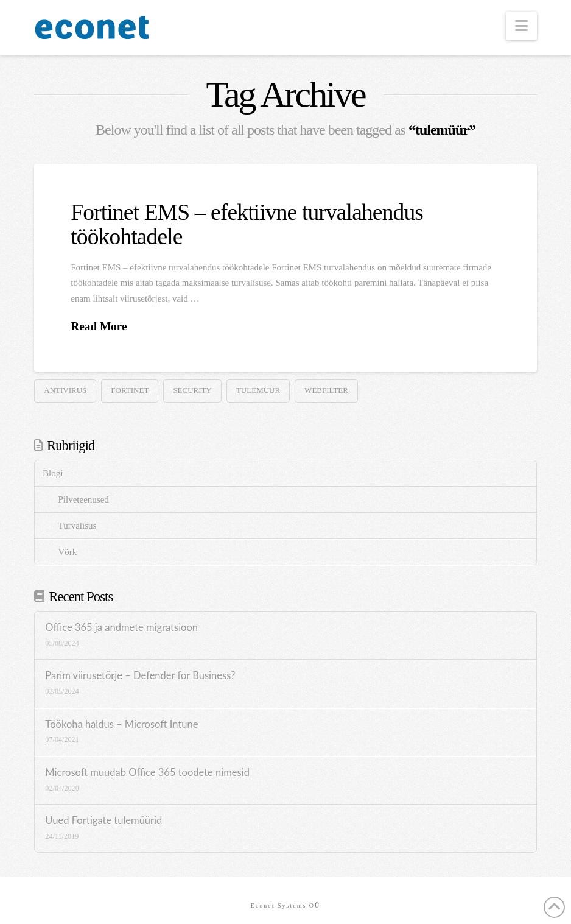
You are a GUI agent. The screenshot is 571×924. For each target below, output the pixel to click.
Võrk (68, 552)
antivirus (65, 390)
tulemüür (258, 390)
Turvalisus (78, 526)
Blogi (53, 473)
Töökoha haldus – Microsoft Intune (121, 725)
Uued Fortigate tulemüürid (103, 821)
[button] (521, 26)
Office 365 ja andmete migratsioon (121, 628)
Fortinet (130, 390)
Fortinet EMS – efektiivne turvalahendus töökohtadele (247, 224)
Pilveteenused (84, 499)
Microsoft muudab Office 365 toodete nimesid (147, 773)
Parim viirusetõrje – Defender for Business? (140, 676)
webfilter (326, 390)
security (192, 390)
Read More (99, 326)
